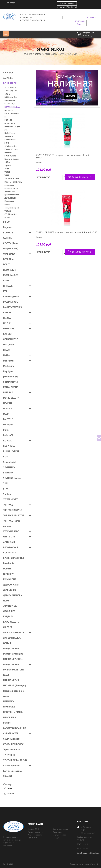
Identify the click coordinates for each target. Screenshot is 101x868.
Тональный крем (12, 208)
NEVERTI (7, 403)
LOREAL (7, 355)
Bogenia (7, 227)
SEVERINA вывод (12, 478)
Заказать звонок (67, 3)
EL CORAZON (10, 270)
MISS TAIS (8, 392)
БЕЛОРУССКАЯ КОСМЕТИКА (11, 550)
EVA (5, 291)
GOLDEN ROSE (10, 339)
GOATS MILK (10, 123)
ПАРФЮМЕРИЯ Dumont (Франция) (13, 651)
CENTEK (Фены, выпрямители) (11, 246)
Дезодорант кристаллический (12, 193)
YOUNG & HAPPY (12, 179)
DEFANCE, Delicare (12, 107)
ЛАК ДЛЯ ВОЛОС (12, 638)
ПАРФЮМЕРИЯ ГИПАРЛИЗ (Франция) (15, 683)
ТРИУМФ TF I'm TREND (15, 760)
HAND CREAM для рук (12, 128)
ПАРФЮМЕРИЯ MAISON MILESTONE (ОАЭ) (14, 670)
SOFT (7, 143)
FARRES (7, 312)
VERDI (7, 172)
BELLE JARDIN (51, 54)
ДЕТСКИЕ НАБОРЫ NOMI (13, 598)
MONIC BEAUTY (11, 398)
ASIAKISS (8, 78)
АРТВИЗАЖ (9, 542)
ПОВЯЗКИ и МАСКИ (13, 712)
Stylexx (8, 165)
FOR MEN (8, 120)
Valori (7, 169)
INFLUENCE (9, 345)
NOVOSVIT (8, 408)
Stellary (7, 494)
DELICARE (9, 110)
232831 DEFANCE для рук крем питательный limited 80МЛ (67, 232)
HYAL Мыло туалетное (10, 135)
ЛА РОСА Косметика (13, 632)
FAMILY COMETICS (12, 307)
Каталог (39, 54)
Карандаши (9, 201)
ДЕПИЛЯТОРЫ (11, 198)
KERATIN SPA (10, 140)
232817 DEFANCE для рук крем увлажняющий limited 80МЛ (64, 156)
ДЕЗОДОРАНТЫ (11, 585)
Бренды (56, 838)
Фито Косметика (12, 765)
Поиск (93, 17)
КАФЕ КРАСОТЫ (11, 622)
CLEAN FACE (10, 104)
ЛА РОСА (8, 627)
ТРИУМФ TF (9, 755)
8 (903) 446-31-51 (67, 7)
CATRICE (7, 238)
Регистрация (79, 21)
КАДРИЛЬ (8, 616)
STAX (6, 489)
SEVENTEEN (9, 467)
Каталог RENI (33, 829)
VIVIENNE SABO (11, 531)
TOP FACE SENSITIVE (14, 515)
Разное (7, 204)
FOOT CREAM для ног (12, 115)
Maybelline (9, 366)
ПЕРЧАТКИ (9, 701)
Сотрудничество (59, 835)
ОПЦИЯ (7, 643)
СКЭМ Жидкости (12, 739)
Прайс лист (32, 838)
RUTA (6, 457)
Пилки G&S (9, 707)
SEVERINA (8, 473)
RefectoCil (8, 435)
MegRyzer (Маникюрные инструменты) (11, 377)
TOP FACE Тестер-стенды (12, 523)
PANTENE (8, 419)
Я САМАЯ (8, 776)
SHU (5, 483)
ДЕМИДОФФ (10, 590)
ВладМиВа (9, 563)
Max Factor (9, 361)
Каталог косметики (36, 832)
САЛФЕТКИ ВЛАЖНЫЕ (15, 728)
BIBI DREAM (10, 100)
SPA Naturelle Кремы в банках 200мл (12, 159)
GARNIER (8, 334)
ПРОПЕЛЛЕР (9, 717)
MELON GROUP (11, 387)
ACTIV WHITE (10, 87)
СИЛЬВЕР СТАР (11, 733)
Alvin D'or (8, 72)
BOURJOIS (8, 233)
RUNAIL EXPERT (11, 451)
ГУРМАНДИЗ (10, 579)
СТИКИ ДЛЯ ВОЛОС (13, 744)
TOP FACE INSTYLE (13, 510)
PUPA (6, 430)
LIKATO (7, 350)
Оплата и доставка (60, 829)
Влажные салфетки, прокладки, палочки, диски (13, 185)
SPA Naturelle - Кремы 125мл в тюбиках (12, 149)
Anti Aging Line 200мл (11, 92)
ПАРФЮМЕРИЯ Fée (13, 659)
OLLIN (6, 414)
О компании (57, 832)
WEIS (7, 175)
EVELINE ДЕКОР (11, 297)
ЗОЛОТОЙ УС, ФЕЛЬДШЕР (10, 608)
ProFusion (8, 425)
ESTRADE (8, 286)
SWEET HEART (10, 499)
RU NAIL (7, 441)
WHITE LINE (9, 537)
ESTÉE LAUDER (11, 275)
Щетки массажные (13, 771)
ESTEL (6, 280)
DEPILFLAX (9, 259)
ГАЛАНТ (7, 569)
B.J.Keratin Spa (11, 97)
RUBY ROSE (9, 446)
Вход (79, 24)
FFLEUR (7, 323)
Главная (28, 54)
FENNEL (7, 318)
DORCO (7, 264)
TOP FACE (8, 505)
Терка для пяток (12, 749)
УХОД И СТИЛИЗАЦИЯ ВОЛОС (11, 214)
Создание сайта (77, 864)
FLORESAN (8, 329)
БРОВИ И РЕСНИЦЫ (13, 558)
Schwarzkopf (10, 462)
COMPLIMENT (10, 254)
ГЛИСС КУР (9, 574)
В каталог (70, 96)
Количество (44, 177)
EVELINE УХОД (11, 302)
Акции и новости (35, 835)
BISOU (6, 222)
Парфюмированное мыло (13, 693)
